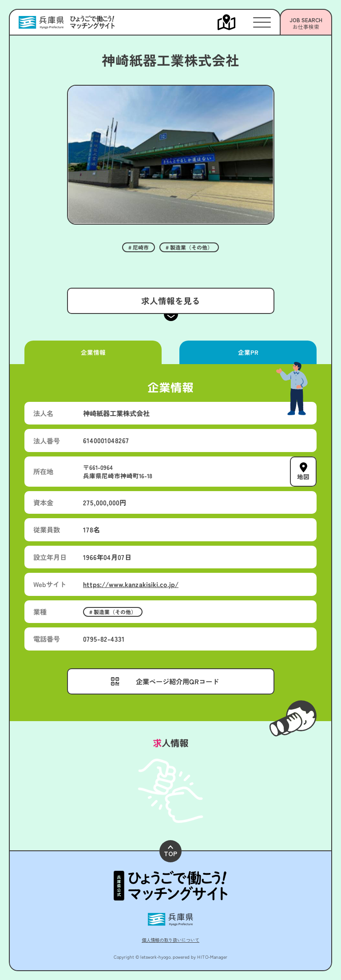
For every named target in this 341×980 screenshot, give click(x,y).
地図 (303, 476)
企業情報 (93, 352)
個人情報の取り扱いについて (170, 940)
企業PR (248, 352)
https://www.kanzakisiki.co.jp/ (131, 584)
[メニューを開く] (235, 22)
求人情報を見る (170, 300)
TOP (170, 851)
